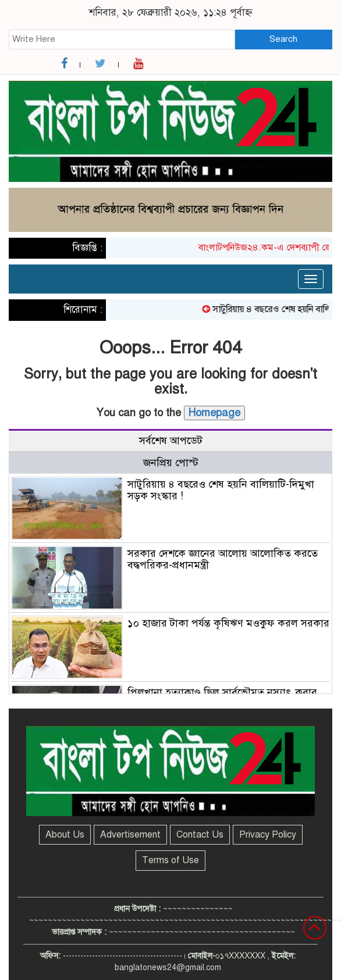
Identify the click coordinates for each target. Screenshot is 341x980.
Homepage (214, 413)
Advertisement (130, 835)
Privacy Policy (268, 835)
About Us (65, 835)
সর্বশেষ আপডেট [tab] (171, 441)
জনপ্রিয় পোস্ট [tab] (171, 463)
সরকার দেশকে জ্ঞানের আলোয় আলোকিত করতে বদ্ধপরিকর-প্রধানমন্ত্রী (223, 559)
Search (283, 39)
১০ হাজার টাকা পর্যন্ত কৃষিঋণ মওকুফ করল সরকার (228, 623)
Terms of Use (170, 860)
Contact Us (200, 835)
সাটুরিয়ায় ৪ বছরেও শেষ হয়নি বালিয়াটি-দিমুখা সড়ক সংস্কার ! (221, 490)
